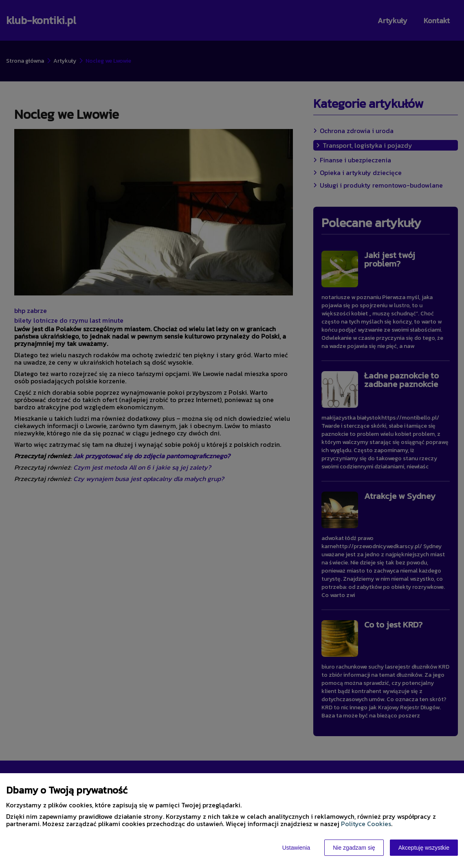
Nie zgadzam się (354, 848)
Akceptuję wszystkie (424, 848)
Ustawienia (296, 848)
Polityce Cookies (366, 824)
